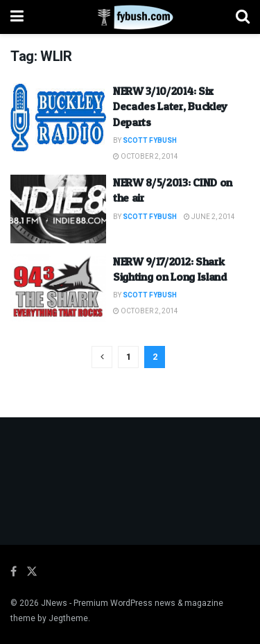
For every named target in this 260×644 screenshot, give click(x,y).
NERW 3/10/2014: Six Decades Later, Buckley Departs (170, 106)
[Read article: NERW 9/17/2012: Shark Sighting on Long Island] (58, 288)
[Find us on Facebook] (14, 572)
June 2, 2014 (209, 217)
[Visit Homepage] (130, 17)
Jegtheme (68, 618)
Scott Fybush (150, 141)
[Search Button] (243, 17)
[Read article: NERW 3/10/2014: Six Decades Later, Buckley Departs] (58, 118)
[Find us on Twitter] (32, 572)
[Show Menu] (17, 17)
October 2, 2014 (146, 157)
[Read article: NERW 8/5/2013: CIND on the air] (58, 209)
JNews (54, 603)
